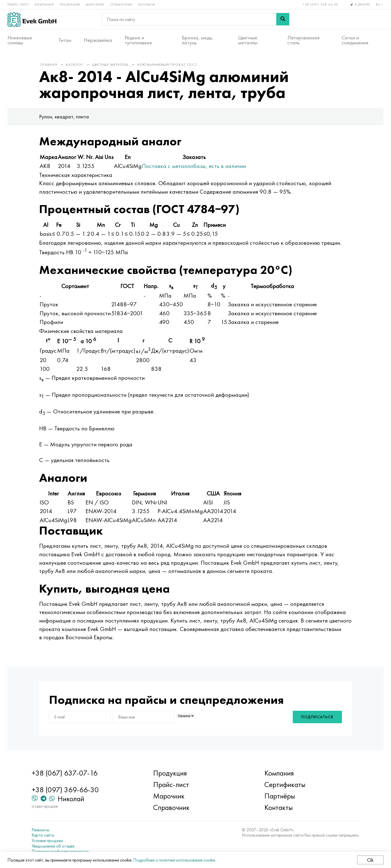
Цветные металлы (248, 40)
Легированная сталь (303, 40)
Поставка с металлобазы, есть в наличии (194, 166)
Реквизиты (40, 830)
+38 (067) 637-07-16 (65, 773)
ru (380, 4)
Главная (49, 65)
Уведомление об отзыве (53, 846)
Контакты (147, 4)
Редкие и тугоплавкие (138, 40)
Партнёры (280, 796)
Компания (44, 4)
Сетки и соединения (355, 40)
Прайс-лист (18, 4)
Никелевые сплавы (20, 40)
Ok (370, 860)
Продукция (70, 4)
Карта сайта (43, 835)
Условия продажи (47, 841)
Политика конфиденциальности (60, 851)
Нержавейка (98, 40)
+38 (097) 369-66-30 (321, 4)
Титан (65, 40)
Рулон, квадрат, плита (64, 117)
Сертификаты (285, 785)
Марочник (95, 4)
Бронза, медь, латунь (198, 40)
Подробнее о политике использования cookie (174, 860)
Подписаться (317, 717)
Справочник (121, 4)
